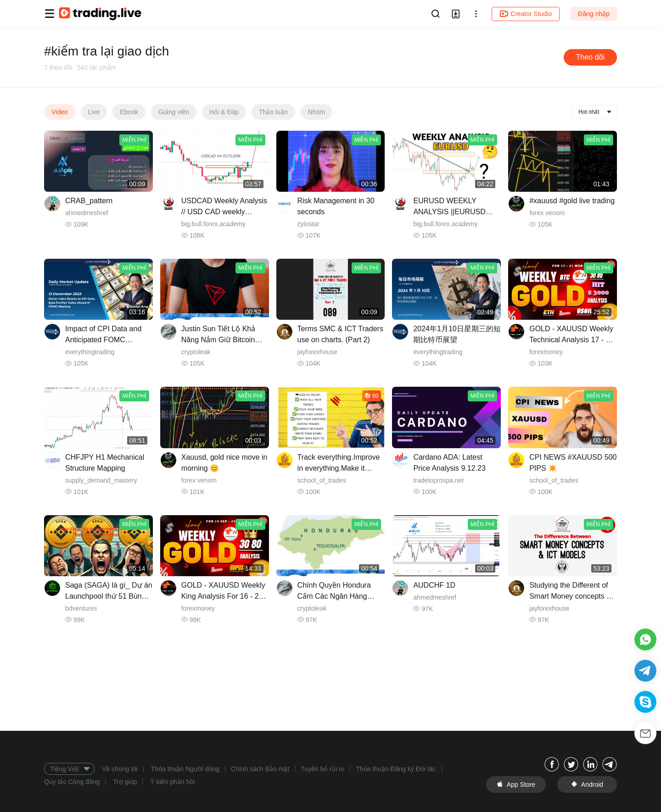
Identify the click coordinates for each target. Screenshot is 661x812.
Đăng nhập (594, 14)
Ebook (129, 112)
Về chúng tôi (120, 769)
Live (94, 112)
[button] (476, 14)
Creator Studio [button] (526, 14)
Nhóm (316, 112)
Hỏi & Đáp (224, 112)
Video (60, 112)
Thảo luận (273, 112)
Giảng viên (174, 112)
